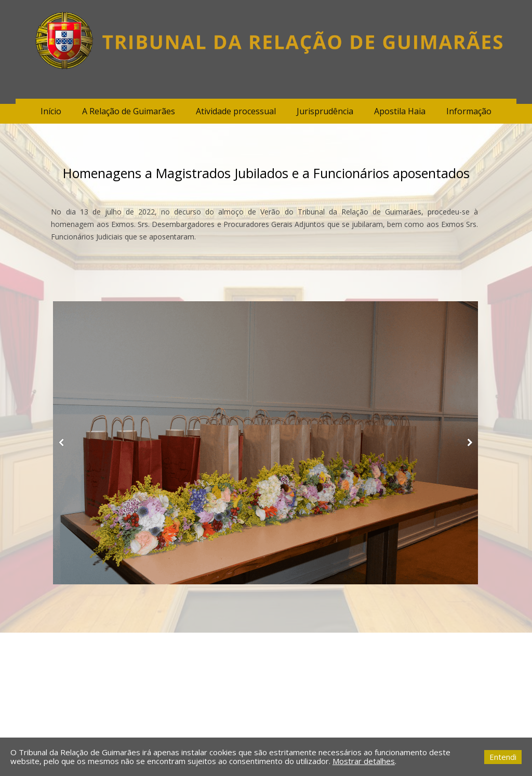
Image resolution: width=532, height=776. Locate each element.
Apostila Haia (400, 111)
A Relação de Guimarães (129, 111)
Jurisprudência (325, 111)
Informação (469, 111)
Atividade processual (236, 111)
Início (51, 111)
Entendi (503, 757)
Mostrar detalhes (364, 761)
